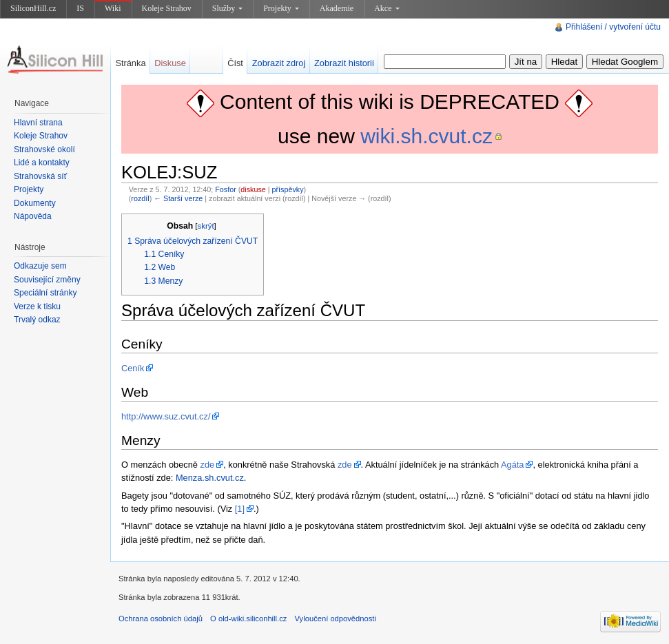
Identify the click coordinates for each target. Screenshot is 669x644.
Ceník (133, 368)
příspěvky (288, 189)
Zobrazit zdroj (279, 63)
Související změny (47, 280)
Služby (227, 8)
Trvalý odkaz (37, 320)
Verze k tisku (37, 307)
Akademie (337, 8)
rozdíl (140, 198)
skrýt (205, 226)
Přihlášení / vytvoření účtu (613, 27)
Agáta (512, 465)
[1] (240, 509)
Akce (387, 8)
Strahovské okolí (44, 149)
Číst (235, 63)
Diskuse (170, 63)
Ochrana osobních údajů (161, 619)
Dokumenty (35, 203)
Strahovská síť (40, 176)
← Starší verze (178, 198)
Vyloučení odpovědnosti (336, 619)
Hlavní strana (38, 123)
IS (80, 8)
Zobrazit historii (344, 63)
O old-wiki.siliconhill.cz (248, 619)
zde (208, 465)
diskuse (253, 189)
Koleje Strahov (167, 8)
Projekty (281, 8)
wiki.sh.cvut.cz (426, 136)
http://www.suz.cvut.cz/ (166, 416)
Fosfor (225, 189)
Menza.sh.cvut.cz (210, 478)
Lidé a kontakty (42, 163)
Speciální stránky (45, 293)
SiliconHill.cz (33, 8)
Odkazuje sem (40, 266)
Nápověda (33, 216)
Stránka (130, 63)
